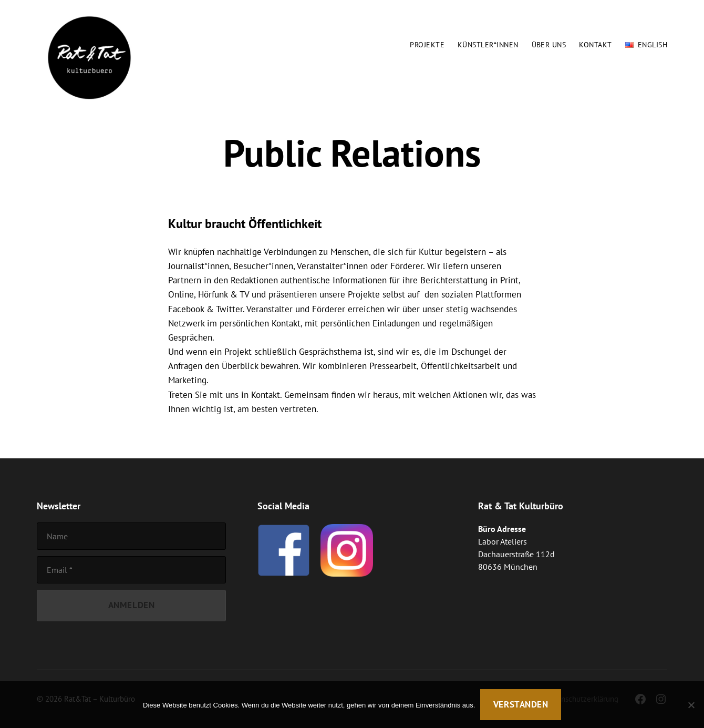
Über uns (549, 45)
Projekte (427, 45)
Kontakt (595, 45)
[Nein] (691, 705)
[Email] (131, 570)
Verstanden (521, 704)
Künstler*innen (488, 45)
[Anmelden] (131, 606)
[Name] (131, 536)
